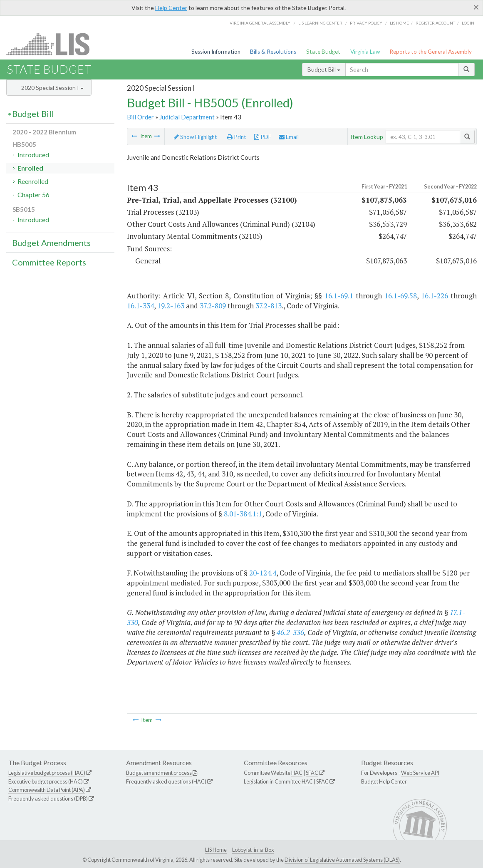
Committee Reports (49, 262)
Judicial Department (187, 117)
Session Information (216, 52)
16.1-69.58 (401, 296)
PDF (263, 137)
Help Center (171, 8)
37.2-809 (213, 306)
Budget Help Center (384, 781)
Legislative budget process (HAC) (47, 773)
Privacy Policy (366, 23)
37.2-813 (269, 306)
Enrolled (30, 168)
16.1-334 (140, 306)
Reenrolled (33, 181)
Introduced (33, 155)
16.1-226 (435, 296)
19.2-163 (171, 306)
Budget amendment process (159, 773)
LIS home (399, 23)
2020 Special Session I (52, 88)
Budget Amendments (51, 243)
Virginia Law (365, 52)
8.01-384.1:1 (243, 514)
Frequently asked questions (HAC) (166, 781)
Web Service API (420, 773)
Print (237, 137)
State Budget (323, 52)
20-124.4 (263, 573)
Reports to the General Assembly (431, 52)
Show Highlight (196, 137)
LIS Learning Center (320, 23)
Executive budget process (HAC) (46, 781)
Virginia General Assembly (260, 23)
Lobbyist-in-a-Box (253, 850)
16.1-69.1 (339, 296)
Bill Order (140, 117)
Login (468, 23)
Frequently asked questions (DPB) (48, 799)
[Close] (476, 7)
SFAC (312, 773)
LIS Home (216, 850)
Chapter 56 (33, 195)
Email (289, 137)
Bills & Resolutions (273, 52)
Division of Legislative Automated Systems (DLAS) (342, 860)
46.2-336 (290, 632)
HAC (297, 773)
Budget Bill (324, 69)
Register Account (435, 23)
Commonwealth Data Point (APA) (47, 790)
